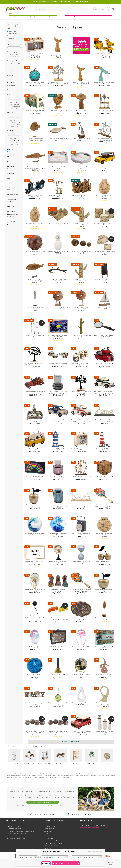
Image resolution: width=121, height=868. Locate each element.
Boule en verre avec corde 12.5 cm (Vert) (58, 704)
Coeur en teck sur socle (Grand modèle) (58, 111)
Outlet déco (48, 834)
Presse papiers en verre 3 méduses (35, 647)
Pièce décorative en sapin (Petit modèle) (58, 308)
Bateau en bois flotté (104, 307)
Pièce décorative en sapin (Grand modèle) (81, 308)
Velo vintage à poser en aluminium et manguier (104, 139)
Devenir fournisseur (50, 846)
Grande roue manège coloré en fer (81, 477)
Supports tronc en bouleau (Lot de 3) (104, 224)
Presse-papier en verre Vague (35, 533)
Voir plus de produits (71, 742)
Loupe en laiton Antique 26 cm (104, 335)
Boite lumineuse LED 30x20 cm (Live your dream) (35, 562)
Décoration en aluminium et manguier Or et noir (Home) (104, 421)
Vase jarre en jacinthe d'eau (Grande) (35, 224)
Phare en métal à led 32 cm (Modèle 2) (58, 449)
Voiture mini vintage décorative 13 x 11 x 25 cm (81, 732)
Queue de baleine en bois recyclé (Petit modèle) (58, 55)
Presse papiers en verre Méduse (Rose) (81, 647)
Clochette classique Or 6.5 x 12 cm (58, 675)
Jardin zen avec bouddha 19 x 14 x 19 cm (35, 421)
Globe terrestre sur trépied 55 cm (35, 619)
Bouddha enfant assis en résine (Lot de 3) (58, 590)
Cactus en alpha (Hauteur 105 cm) (81, 336)
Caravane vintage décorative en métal (35, 111)
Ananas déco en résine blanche (58, 251)
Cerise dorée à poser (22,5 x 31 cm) (104, 562)
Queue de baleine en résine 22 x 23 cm (104, 83)
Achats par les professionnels (16, 834)
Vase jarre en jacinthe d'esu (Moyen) (104, 196)
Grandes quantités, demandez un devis (20, 836)
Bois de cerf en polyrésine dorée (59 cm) (58, 280)
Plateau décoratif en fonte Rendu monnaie (81, 619)
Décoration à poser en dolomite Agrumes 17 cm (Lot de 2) (58, 619)
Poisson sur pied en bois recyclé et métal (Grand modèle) (35, 140)
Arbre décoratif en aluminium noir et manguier (81, 392)
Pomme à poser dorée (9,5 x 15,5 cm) (35, 506)
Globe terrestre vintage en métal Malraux (58, 562)
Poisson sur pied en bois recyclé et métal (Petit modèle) (35, 168)
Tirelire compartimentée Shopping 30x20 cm (35, 55)
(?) (32, 857)
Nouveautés (48, 836)
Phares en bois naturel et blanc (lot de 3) (104, 732)
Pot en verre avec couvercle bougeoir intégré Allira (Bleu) (58, 506)
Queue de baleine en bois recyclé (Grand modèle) (81, 83)
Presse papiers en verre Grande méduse (35, 590)
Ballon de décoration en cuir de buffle (35, 252)
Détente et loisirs (95, 17)
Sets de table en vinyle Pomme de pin (104, 252)
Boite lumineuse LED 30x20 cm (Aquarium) (58, 336)
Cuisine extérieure (13, 17)
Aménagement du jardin (25, 17)
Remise (12, 38)
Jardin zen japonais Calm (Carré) (58, 168)
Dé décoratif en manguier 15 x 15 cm (104, 477)
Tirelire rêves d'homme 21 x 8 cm (58, 647)
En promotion (12, 85)
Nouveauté (11, 78)
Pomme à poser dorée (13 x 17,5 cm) (104, 590)
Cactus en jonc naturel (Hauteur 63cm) (81, 280)
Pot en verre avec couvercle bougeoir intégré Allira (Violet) (58, 477)
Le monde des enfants (51, 17)
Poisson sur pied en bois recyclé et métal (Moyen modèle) (35, 281)
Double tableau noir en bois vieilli (104, 280)
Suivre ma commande (14, 826)
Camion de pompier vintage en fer (35, 392)
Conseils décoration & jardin (53, 843)
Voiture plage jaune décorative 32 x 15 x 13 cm (104, 168)
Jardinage (35, 17)
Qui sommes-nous (50, 826)
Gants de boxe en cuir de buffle (58, 223)
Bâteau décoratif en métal (81, 139)
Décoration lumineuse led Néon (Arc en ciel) (35, 477)
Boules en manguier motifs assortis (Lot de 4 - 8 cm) (35, 732)
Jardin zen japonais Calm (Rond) (81, 168)
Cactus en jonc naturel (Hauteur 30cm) (81, 224)
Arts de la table (74, 17)
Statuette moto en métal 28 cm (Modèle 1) (81, 364)
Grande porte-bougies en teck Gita (81, 196)
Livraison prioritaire (13, 63)
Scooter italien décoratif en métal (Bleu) (35, 196)
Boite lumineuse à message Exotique (104, 647)
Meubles (67, 17)
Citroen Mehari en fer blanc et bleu (58, 421)
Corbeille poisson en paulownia (58, 139)
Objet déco (17, 26)
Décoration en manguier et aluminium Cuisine (104, 111)
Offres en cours (49, 829)
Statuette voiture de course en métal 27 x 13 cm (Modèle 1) (81, 421)
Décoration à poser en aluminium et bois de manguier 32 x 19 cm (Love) (81, 506)
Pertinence (13, 31)
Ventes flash (48, 831)
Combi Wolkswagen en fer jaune (35, 449)
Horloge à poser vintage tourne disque (81, 534)
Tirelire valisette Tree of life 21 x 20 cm (81, 449)
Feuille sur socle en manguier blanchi (35, 308)
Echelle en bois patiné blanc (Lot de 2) (35, 336)
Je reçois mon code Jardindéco (43, 802)
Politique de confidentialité (16, 838)
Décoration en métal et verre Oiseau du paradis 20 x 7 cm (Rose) (104, 506)
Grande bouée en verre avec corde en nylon (35, 83)
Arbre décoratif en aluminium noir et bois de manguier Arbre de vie (35, 365)
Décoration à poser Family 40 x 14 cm (35, 704)
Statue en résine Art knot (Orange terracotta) (104, 675)
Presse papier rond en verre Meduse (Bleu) (35, 675)
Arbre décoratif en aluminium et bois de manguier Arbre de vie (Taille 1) (58, 84)
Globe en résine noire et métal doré (81, 675)
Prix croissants (13, 34)
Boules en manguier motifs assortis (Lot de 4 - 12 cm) (58, 732)
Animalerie (41, 17)
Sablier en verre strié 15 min (81, 561)
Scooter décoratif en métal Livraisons (104, 55)
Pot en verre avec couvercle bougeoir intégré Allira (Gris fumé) (58, 393)
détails (46, 853)
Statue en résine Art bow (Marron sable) (104, 704)
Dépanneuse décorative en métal (58, 364)
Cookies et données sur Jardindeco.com (60, 851)
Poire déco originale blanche (81, 703)
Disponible (11, 152)
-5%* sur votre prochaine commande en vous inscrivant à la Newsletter (43, 791)
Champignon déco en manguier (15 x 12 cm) (81, 111)
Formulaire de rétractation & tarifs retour (20, 831)
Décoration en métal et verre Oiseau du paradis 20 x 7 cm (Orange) (81, 591)
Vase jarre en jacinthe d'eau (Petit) (104, 534)
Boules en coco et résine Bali (81, 251)
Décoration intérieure (84, 17)
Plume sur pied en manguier (104, 618)
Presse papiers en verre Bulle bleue (58, 534)
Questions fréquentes (14, 829)
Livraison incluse (13, 71)
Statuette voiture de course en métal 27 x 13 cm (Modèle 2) (104, 392)
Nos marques (48, 838)
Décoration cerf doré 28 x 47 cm (58, 196)
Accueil (9, 24)
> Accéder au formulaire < (90, 828)
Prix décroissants (14, 36)
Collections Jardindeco (51, 841)
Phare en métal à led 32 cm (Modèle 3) (104, 449)
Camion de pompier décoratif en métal (104, 364)
